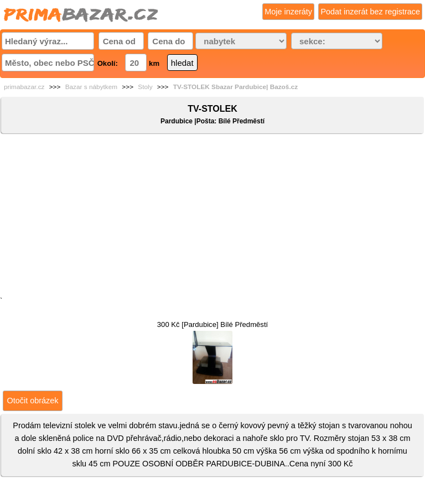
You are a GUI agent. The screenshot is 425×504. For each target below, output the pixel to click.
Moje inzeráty (288, 12)
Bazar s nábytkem (91, 87)
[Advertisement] (212, 217)
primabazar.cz (24, 87)
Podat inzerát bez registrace (370, 12)
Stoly (145, 87)
